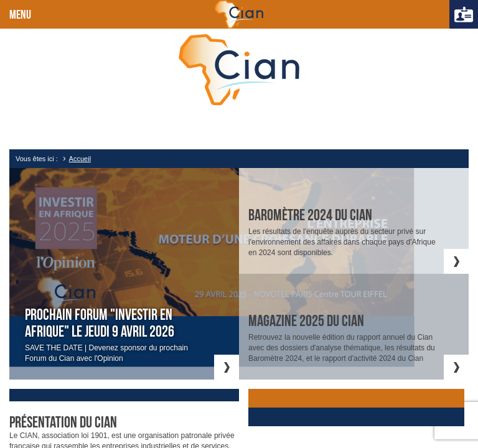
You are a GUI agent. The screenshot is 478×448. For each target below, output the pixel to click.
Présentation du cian (63, 422)
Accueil (80, 159)
